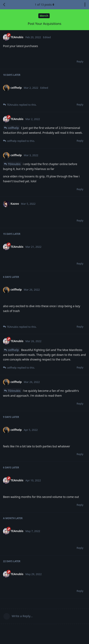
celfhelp (13, 128)
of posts (44, 5)
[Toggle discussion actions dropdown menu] (85, 5)
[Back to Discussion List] (4, 5)
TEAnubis (14, 164)
